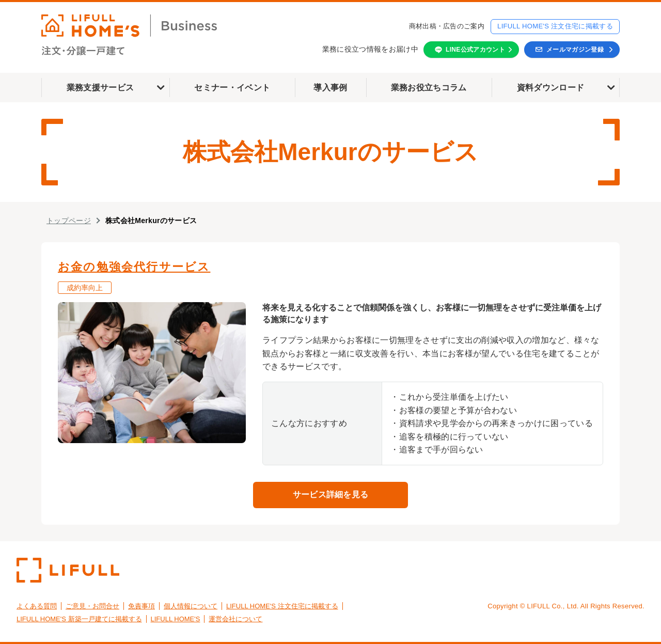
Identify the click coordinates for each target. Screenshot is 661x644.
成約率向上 (85, 288)
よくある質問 (37, 606)
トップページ (69, 221)
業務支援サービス (100, 88)
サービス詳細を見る (331, 494)
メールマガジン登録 (575, 50)
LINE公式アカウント (475, 50)
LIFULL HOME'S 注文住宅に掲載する (555, 26)
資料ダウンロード (551, 88)
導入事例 (330, 88)
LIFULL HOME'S (176, 619)
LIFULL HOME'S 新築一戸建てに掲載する (79, 619)
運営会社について (235, 619)
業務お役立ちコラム (429, 88)
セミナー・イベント (232, 88)
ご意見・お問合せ (92, 606)
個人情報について (191, 606)
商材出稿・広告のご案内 (447, 26)
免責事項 (141, 606)
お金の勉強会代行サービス (134, 267)
